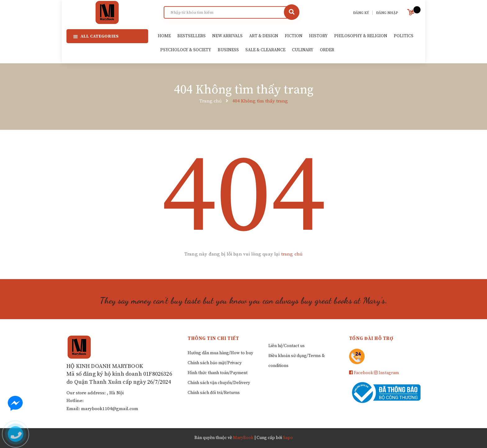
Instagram (386, 373)
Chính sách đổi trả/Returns (214, 393)
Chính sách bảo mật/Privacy (215, 363)
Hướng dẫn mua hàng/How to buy (220, 353)
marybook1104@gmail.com (110, 409)
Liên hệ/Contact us (287, 346)
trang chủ (292, 254)
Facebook (361, 373)
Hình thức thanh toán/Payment (218, 373)
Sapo (288, 438)
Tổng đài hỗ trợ (371, 339)
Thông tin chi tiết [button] (213, 339)
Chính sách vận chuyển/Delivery (219, 383)
